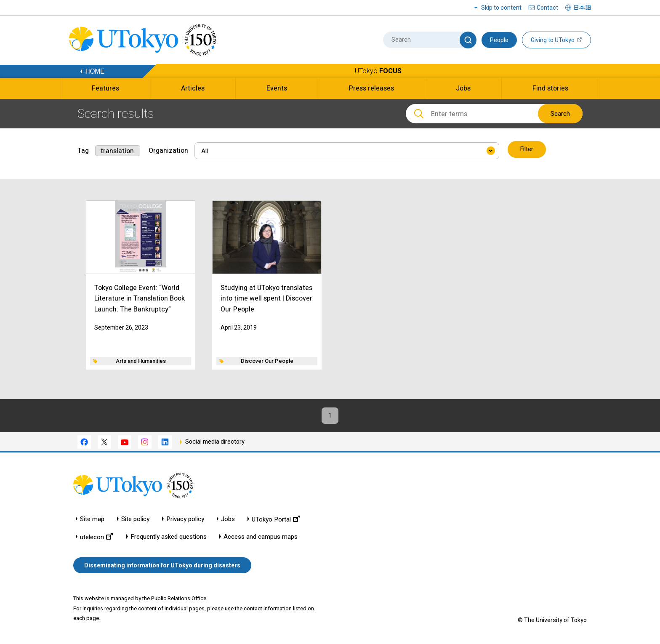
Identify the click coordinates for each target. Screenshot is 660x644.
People (499, 40)
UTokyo (378, 71)
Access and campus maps (261, 537)
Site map (92, 520)
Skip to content (501, 8)
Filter (527, 150)
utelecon (96, 537)
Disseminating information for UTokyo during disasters (162, 566)
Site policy (135, 520)
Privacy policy (185, 520)
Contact (547, 8)
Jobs (228, 520)
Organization (168, 150)
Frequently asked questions (169, 537)
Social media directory (215, 442)
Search (560, 114)
